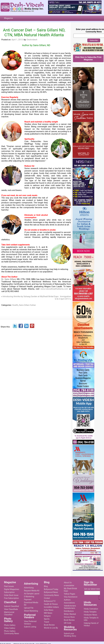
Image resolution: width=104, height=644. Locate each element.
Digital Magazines (12, 589)
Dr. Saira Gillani (9, 279)
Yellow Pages (70, 594)
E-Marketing (29, 597)
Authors (67, 600)
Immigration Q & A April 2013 (63, 298)
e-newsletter (69, 585)
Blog (46, 586)
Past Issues (9, 586)
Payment (28, 600)
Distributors (69, 611)
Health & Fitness (51, 604)
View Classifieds (11, 609)
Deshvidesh (32, 40)
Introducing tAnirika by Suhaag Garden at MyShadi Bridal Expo (31, 296)
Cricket (47, 598)
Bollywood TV (50, 601)
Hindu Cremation (91, 609)
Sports (47, 619)
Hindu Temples (90, 612)
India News (49, 610)
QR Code (68, 623)
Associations (69, 603)
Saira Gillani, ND (42, 45)
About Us (68, 583)
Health (15, 305)
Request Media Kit (32, 591)
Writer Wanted (70, 614)
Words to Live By (51, 628)
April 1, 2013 (17, 40)
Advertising (29, 588)
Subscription (9, 592)
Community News (51, 595)
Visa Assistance (71, 597)
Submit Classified (11, 606)
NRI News (48, 613)
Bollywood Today (51, 589)
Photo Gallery (10, 625)
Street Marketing (31, 611)
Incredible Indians (51, 607)
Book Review (49, 625)
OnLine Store (69, 617)
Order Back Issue (11, 595)
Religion (47, 616)
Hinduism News (90, 615)
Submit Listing (30, 627)
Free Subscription (11, 598)
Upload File (29, 608)
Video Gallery (10, 628)
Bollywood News (51, 592)
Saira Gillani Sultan (27, 305)
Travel (47, 622)
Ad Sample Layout (32, 594)
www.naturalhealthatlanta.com (54, 289)
